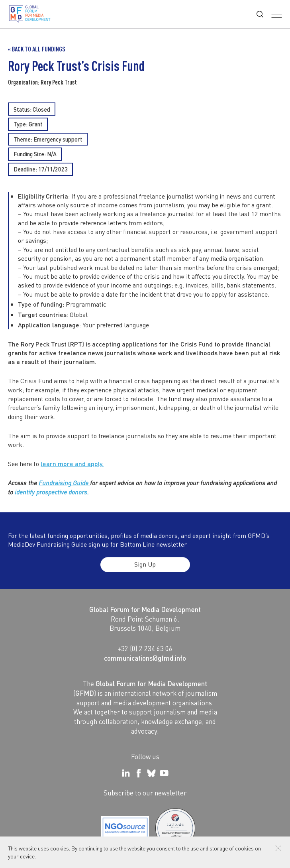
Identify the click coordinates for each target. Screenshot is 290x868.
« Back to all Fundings (37, 49)
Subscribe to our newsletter (145, 793)
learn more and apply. (72, 464)
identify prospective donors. (52, 492)
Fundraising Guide (64, 484)
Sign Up (145, 571)
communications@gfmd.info (145, 658)
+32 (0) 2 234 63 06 (145, 648)
